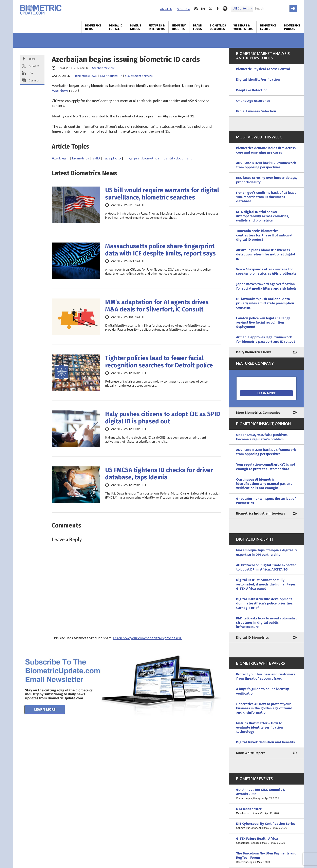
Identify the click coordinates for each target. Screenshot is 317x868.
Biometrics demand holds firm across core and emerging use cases (266, 150)
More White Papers (251, 753)
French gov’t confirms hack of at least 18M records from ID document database (266, 197)
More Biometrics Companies (258, 413)
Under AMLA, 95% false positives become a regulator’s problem (262, 437)
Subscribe (184, 9)
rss (196, 8)
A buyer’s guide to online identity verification (263, 691)
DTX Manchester (266, 811)
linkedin (203, 8)
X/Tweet (34, 66)
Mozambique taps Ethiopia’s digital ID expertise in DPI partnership (266, 552)
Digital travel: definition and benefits (265, 742)
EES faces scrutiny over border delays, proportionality (266, 180)
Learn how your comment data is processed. (147, 638)
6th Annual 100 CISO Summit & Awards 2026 (266, 794)
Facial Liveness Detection (256, 111)
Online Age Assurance (253, 101)
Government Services (139, 76)
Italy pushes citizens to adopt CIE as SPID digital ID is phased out (163, 418)
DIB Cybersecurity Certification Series (266, 826)
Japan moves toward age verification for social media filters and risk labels (266, 286)
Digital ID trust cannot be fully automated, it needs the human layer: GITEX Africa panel (266, 584)
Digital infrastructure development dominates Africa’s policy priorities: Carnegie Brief (265, 603)
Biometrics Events (268, 27)
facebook (218, 8)
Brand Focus (198, 27)
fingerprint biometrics (142, 158)
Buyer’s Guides (136, 27)
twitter (210, 8)
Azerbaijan (60, 158)
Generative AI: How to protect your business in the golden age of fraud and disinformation (264, 708)
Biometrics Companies (218, 27)
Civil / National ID (111, 76)
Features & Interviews (157, 27)
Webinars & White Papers (243, 27)
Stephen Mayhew (103, 68)
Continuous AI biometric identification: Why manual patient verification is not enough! (264, 484)
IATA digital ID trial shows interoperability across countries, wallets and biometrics (263, 216)
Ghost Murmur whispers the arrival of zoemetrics (266, 501)
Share (32, 59)
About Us (166, 9)
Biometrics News (93, 27)
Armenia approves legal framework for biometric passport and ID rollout (266, 339)
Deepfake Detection (252, 90)
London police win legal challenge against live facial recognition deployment (263, 323)
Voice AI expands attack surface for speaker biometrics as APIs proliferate (266, 271)
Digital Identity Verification (258, 80)
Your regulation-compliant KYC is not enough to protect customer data (266, 467)
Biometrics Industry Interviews (261, 513)
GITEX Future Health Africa (266, 841)
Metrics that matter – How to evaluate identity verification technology (259, 728)
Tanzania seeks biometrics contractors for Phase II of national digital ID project (264, 235)
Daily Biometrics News (254, 352)
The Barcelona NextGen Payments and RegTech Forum (266, 858)
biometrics (81, 158)
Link (31, 73)
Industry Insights (179, 27)
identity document (177, 158)
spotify (225, 8)
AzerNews (60, 90)
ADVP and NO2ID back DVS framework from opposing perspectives (266, 165)
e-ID (96, 158)
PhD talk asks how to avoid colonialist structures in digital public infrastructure (266, 623)
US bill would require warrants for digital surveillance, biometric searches (162, 194)
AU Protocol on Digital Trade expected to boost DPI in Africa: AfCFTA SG (266, 567)
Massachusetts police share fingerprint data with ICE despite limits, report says (160, 250)
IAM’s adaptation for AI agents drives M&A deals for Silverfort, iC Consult (157, 306)
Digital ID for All (116, 27)
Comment (35, 80)
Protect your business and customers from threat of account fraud (266, 676)
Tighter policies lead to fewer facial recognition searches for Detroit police (159, 362)
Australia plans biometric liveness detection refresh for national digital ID (266, 254)
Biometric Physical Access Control (263, 69)
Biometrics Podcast (292, 27)
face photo (112, 158)
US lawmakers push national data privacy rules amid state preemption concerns (265, 303)
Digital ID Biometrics (253, 638)
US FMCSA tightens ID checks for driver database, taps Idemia (159, 474)
